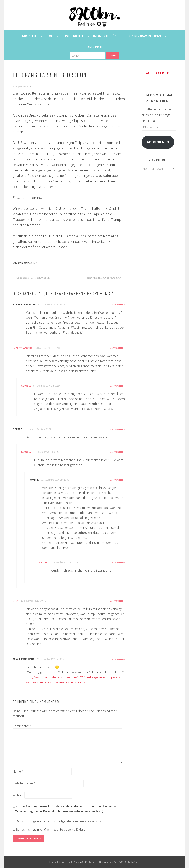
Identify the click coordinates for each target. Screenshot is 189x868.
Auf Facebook (159, 73)
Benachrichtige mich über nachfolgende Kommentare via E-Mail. (60, 821)
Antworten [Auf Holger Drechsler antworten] (117, 305)
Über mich (94, 47)
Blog (49, 36)
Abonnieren (158, 142)
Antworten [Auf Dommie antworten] (117, 429)
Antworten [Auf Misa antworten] (117, 601)
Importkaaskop (23, 348)
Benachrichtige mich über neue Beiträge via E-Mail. (50, 829)
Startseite (28, 36)
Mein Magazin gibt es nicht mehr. (106, 278)
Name (18, 771)
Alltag (34, 263)
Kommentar (22, 726)
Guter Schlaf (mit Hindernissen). (31, 278)
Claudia (26, 386)
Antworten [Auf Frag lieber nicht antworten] (117, 659)
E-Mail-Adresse (24, 783)
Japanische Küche (106, 36)
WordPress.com (129, 862)
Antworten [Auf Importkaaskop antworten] (117, 348)
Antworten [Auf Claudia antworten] (117, 386)
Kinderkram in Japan (145, 36)
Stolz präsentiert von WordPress (71, 862)
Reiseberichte (73, 36)
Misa (16, 601)
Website (18, 795)
